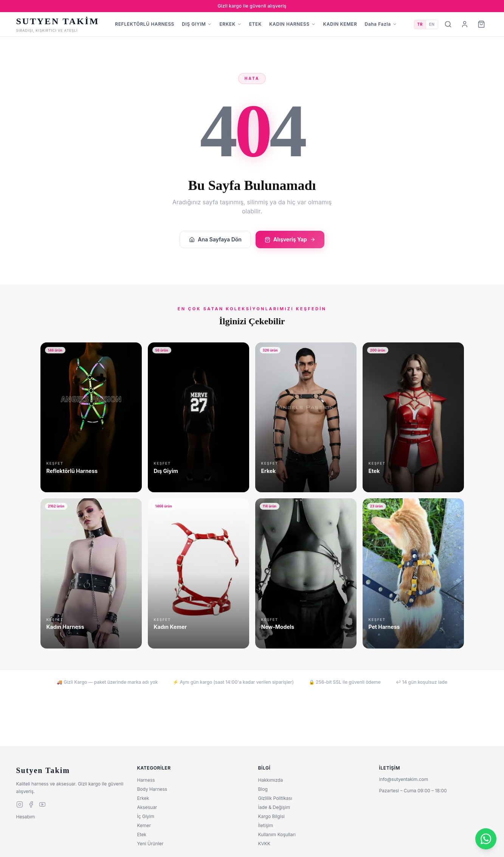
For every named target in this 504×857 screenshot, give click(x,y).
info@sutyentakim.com (404, 779)
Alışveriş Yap (290, 239)
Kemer (144, 825)
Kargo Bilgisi (271, 816)
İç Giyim (146, 816)
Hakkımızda (271, 780)
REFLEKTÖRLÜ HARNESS (145, 24)
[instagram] (20, 804)
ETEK (255, 24)
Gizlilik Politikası (275, 798)
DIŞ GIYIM (197, 24)
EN (432, 24)
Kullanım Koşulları (277, 834)
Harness (146, 780)
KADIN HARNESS (292, 24)
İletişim (266, 825)
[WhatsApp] (486, 839)
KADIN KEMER (340, 24)
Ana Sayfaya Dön (215, 239)
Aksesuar (147, 807)
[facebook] (31, 804)
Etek (142, 834)
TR (420, 24)
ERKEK (230, 24)
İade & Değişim (274, 807)
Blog (263, 789)
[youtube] (42, 804)
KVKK (264, 844)
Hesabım (26, 817)
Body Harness (152, 789)
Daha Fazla (381, 24)
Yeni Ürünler (150, 844)
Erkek (143, 798)
